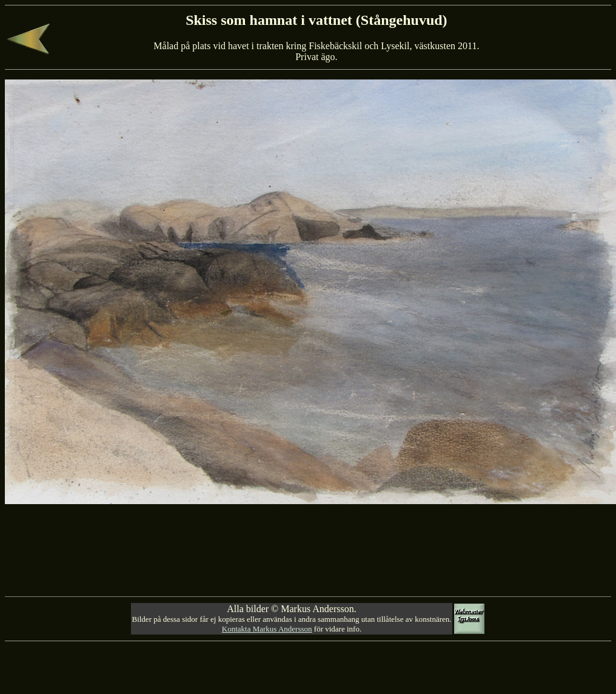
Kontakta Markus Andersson (267, 629)
